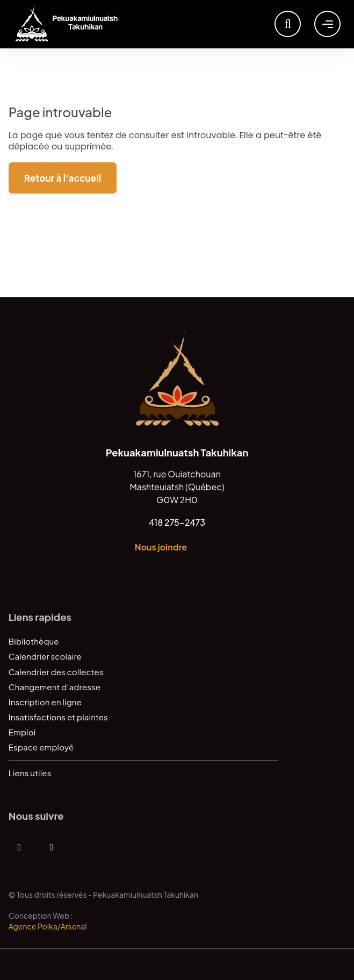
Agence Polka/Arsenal (48, 926)
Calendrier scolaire (45, 656)
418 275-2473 (177, 522)
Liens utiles (30, 773)
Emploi (22, 732)
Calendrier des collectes (56, 672)
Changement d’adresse (55, 687)
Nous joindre (161, 547)
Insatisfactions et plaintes (58, 717)
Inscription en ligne (45, 702)
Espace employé (41, 747)
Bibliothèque (34, 641)
